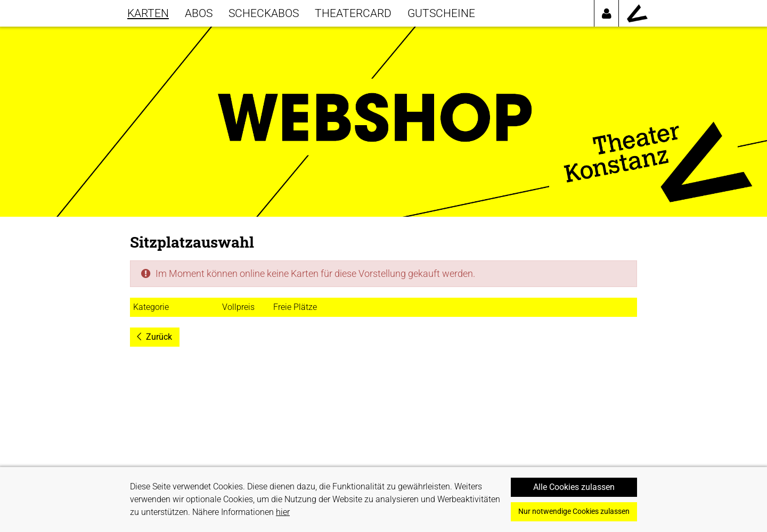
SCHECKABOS (264, 13)
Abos (199, 13)
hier (283, 512)
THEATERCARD (353, 13)
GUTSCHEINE (441, 13)
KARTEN (148, 13)
